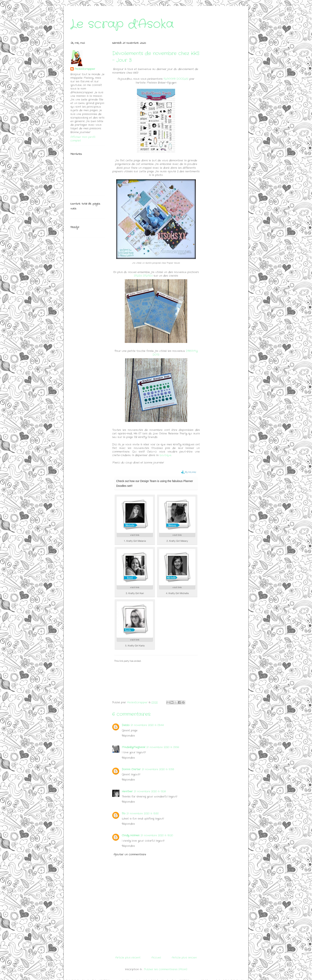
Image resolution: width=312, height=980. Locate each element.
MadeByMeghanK (134, 747)
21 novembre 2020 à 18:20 (157, 835)
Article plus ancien (184, 958)
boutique (165, 455)
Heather (127, 791)
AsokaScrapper (85, 69)
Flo (124, 814)
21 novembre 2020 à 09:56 (163, 747)
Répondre (128, 736)
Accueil (156, 958)
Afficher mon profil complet (83, 139)
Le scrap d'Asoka (122, 24)
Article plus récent (128, 958)
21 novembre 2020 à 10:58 (158, 769)
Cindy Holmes (131, 835)
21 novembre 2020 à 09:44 (147, 725)
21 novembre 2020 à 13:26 (150, 791)
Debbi (126, 725)
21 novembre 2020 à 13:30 (143, 814)
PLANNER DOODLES (176, 79)
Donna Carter (131, 769)
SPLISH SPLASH (143, 276)
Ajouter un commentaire (130, 855)
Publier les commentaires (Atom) (166, 969)
